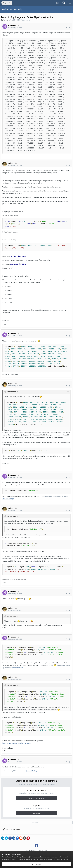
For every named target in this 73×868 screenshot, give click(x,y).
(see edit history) (8, 499)
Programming (25, 20)
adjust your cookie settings (27, 859)
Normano (6, 20)
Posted (15, 28)
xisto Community (12, 9)
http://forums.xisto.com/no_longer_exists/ (17, 743)
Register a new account (36, 798)
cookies (44, 857)
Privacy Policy (31, 850)
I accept (36, 864)
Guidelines (25, 857)
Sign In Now (36, 813)
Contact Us (43, 850)
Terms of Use (6, 857)
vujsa (10, 163)
